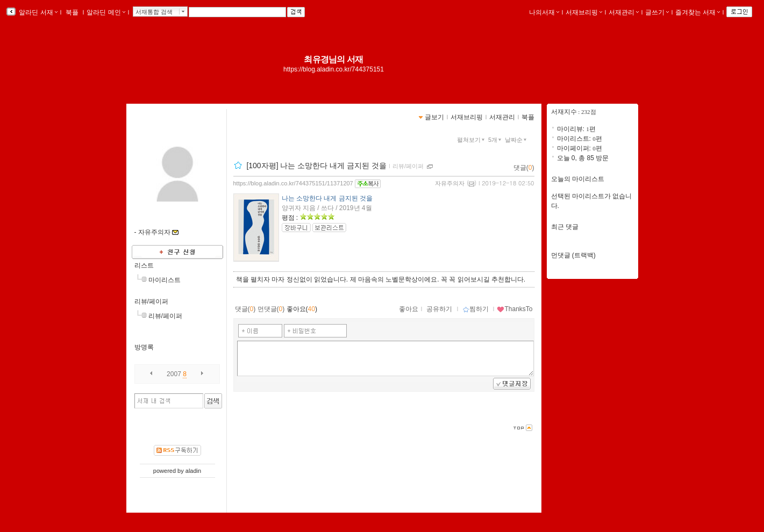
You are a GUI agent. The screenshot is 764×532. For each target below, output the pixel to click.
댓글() (524, 168)
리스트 (144, 265)
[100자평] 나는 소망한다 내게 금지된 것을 (316, 166)
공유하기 (439, 309)
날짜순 (517, 140)
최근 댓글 (565, 227)
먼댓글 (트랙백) (573, 255)
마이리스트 (165, 280)
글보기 (434, 117)
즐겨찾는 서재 (698, 12)
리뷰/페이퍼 (151, 301)
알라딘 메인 (106, 12)
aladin (193, 471)
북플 (72, 12)
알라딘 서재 (37, 12)
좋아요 (409, 309)
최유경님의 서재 (333, 59)
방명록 (144, 347)
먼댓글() (271, 309)
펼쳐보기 (472, 140)
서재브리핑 (584, 12)
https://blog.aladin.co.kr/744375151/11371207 (293, 183)
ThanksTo (515, 309)
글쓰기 (657, 12)
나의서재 (544, 12)
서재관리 (624, 12)
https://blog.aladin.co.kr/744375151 (334, 69)
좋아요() (302, 309)
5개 (496, 140)
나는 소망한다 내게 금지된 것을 (327, 198)
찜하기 (476, 309)
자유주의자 (450, 183)
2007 (174, 374)
